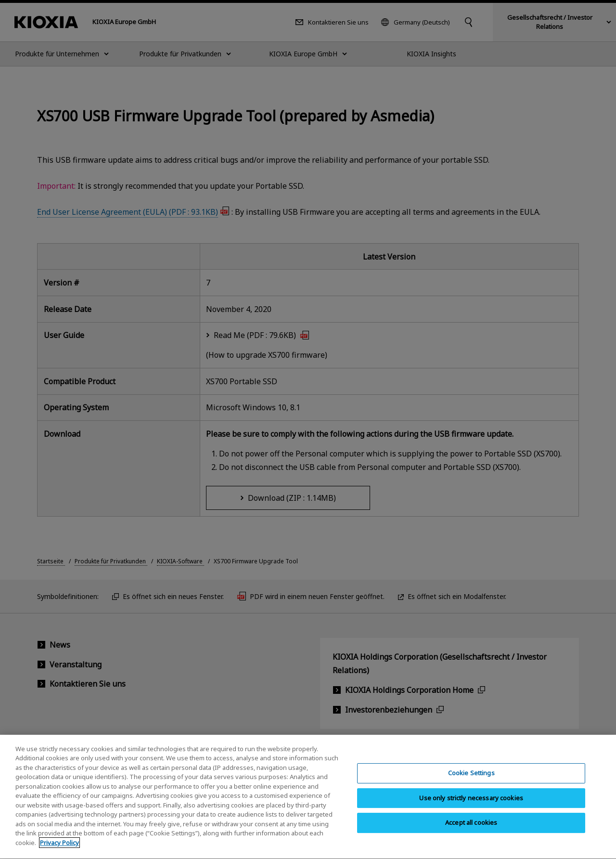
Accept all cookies (471, 835)
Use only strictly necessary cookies (471, 810)
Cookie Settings (471, 785)
